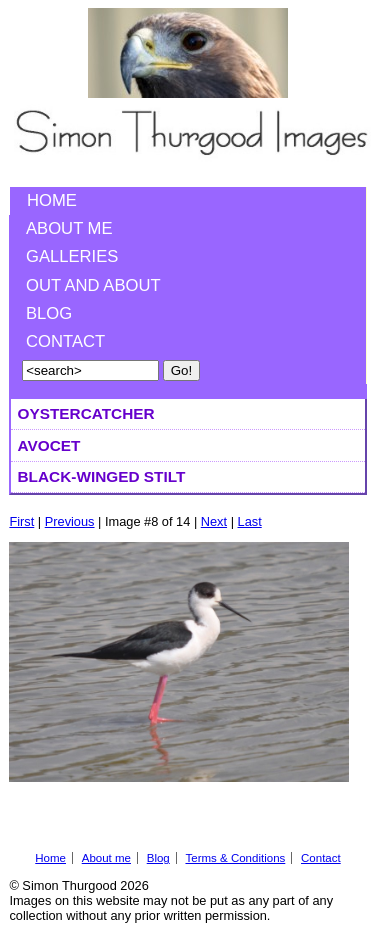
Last (250, 521)
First (21, 521)
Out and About (93, 285)
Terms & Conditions (235, 858)
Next (214, 521)
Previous (70, 521)
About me (69, 228)
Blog (49, 313)
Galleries (72, 256)
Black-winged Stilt (102, 476)
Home (52, 200)
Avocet (49, 445)
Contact (65, 341)
